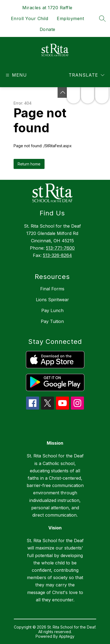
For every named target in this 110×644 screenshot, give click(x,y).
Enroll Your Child (30, 18)
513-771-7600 (60, 248)
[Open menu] (16, 75)
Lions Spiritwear (52, 300)
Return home (29, 164)
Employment (70, 18)
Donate (48, 29)
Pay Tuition (52, 321)
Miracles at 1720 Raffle (47, 8)
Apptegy (67, 636)
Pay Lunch (52, 310)
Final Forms (52, 289)
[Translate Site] (87, 75)
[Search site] (102, 18)
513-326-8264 (57, 255)
